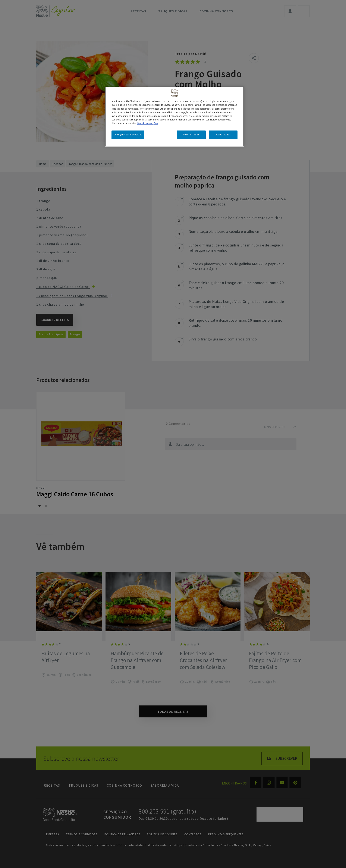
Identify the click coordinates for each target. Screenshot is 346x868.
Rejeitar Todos (191, 135)
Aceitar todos (223, 135)
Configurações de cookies (128, 135)
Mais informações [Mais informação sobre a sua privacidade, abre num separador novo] (148, 123)
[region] (174, 117)
